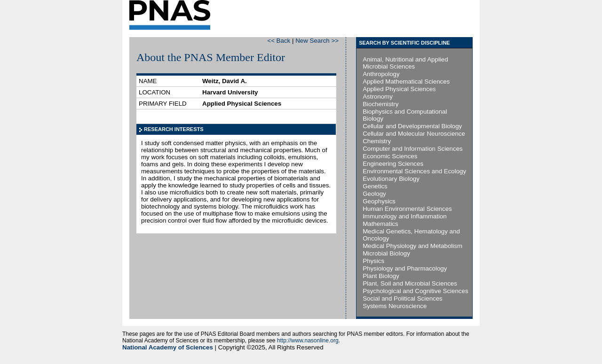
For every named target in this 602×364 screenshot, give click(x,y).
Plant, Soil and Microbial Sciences (410, 283)
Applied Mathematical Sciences (406, 81)
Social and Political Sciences (403, 298)
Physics (373, 261)
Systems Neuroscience (395, 306)
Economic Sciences (390, 156)
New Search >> (317, 41)
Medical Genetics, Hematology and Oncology (411, 235)
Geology (374, 194)
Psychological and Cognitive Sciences (415, 291)
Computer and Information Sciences (413, 149)
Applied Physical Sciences (399, 89)
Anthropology (381, 74)
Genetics (375, 186)
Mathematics (380, 224)
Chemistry (377, 141)
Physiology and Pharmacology (405, 268)
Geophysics (379, 201)
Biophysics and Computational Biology (405, 115)
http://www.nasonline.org (308, 341)
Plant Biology (381, 276)
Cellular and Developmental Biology (412, 126)
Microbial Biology (386, 253)
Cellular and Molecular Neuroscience (414, 134)
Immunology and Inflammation (405, 216)
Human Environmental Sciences (407, 209)
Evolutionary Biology (391, 179)
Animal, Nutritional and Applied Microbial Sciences (405, 63)
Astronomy (378, 97)
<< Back (279, 41)
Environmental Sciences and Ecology (414, 171)
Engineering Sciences (393, 164)
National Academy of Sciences (168, 347)
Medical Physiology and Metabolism (412, 246)
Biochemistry (380, 104)
